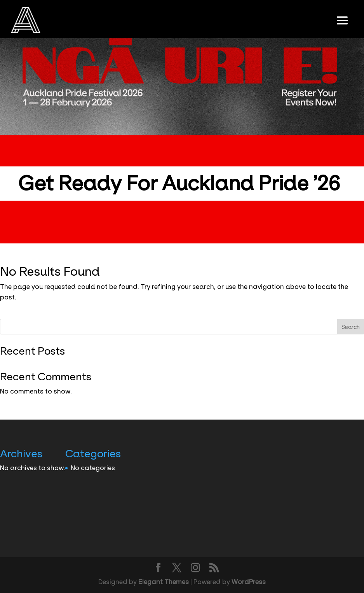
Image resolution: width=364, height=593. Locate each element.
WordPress (249, 582)
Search (351, 327)
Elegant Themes (164, 582)
